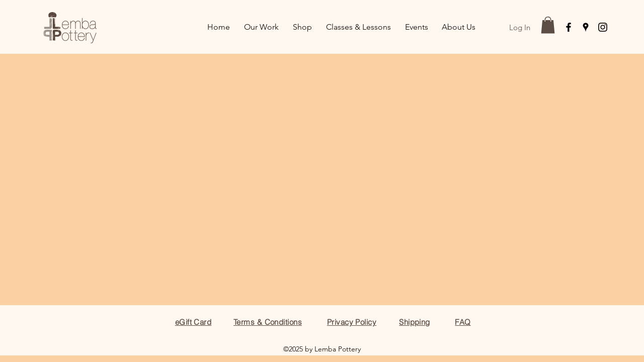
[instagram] (603, 27)
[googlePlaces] (586, 27)
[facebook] (569, 27)
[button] (548, 25)
